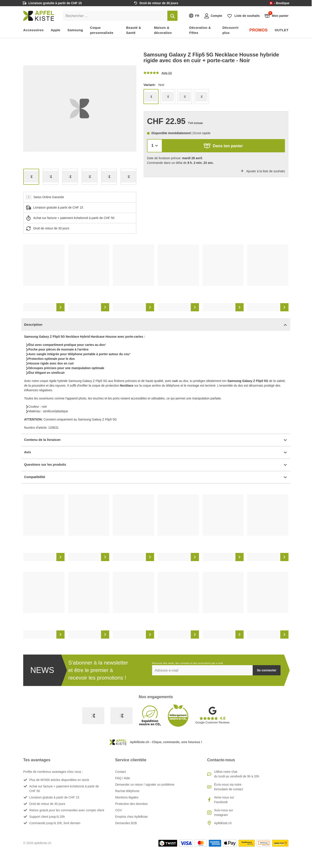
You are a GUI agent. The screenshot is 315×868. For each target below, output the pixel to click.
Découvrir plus (230, 30)
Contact (120, 772)
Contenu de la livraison (156, 440)
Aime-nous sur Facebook (224, 800)
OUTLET (282, 30)
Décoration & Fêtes (200, 30)
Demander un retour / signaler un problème (145, 785)
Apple (56, 30)
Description (156, 325)
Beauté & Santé (134, 30)
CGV (118, 810)
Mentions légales (127, 797)
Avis (156, 452)
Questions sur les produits (156, 465)
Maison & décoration (163, 30)
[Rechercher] (172, 16)
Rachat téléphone (127, 791)
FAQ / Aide (123, 778)
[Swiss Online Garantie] (93, 716)
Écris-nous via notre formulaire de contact (229, 787)
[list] (80, 108)
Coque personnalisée (102, 30)
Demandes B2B (126, 823)
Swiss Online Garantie (49, 197)
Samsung (75, 30)
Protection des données (131, 804)
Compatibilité (156, 477)
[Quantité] (155, 146)
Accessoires (33, 30)
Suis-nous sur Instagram (224, 813)
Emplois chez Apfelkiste (131, 817)
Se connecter (267, 670)
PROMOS (259, 30)
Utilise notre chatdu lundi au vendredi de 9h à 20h (237, 774)
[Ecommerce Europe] (122, 716)
